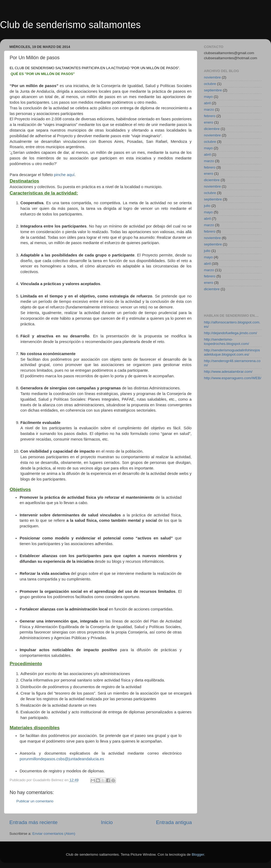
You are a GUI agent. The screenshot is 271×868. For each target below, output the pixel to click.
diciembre (212, 129)
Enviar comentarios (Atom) (54, 834)
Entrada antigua (174, 822)
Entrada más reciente (34, 822)
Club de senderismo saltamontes (70, 25)
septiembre (213, 90)
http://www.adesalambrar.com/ (228, 372)
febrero (210, 116)
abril (207, 103)
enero (209, 122)
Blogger (198, 854)
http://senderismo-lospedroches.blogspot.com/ (226, 342)
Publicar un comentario (35, 801)
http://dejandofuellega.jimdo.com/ (230, 333)
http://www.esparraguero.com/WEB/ (233, 378)
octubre (210, 84)
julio (207, 206)
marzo (209, 109)
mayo (208, 97)
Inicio (107, 822)
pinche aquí (64, 175)
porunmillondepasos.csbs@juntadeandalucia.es (62, 759)
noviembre (212, 77)
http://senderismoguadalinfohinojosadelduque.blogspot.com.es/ (232, 352)
